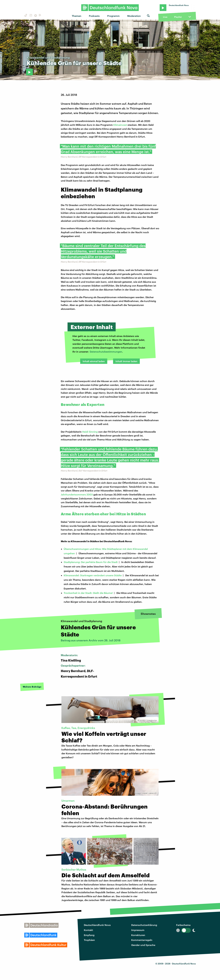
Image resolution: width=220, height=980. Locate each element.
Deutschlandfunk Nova (97, 925)
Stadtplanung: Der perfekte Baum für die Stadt (91, 562)
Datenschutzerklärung (144, 925)
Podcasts (94, 16)
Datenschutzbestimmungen (106, 352)
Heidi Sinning (90, 432)
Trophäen (89, 940)
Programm (113, 16)
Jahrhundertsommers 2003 (77, 494)
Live (165, 17)
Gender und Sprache (143, 945)
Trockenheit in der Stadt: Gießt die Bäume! (88, 593)
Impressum (138, 930)
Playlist (178, 17)
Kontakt (88, 930)
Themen (77, 16)
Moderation (134, 16)
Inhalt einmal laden (94, 361)
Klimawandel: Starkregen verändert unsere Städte (93, 575)
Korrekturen (138, 935)
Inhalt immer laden (126, 361)
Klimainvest (120, 125)
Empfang (89, 935)
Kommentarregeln (142, 940)
